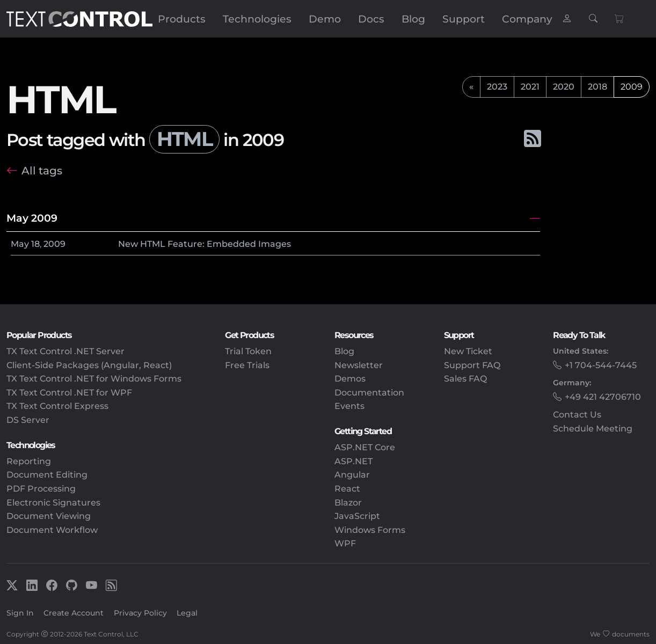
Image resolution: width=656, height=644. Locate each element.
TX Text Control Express (57, 406)
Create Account (74, 613)
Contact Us (577, 415)
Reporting (29, 461)
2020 (564, 87)
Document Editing (47, 475)
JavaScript (357, 516)
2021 (530, 87)
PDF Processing (41, 489)
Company (527, 19)
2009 (54, 244)
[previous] (471, 87)
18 (35, 244)
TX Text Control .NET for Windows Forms (94, 379)
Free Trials (247, 365)
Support (464, 19)
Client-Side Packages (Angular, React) (89, 365)
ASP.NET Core (365, 447)
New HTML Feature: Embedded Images (205, 244)
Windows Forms (370, 530)
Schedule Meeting (593, 429)
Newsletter (359, 365)
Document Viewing (49, 516)
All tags (42, 170)
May (20, 244)
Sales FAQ (465, 379)
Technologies (257, 19)
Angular (352, 475)
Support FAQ (472, 365)
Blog (413, 19)
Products (182, 19)
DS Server (28, 420)
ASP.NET (353, 461)
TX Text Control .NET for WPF (69, 393)
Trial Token (248, 351)
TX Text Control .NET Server (65, 351)
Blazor (348, 503)
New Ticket (468, 351)
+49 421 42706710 (603, 397)
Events (349, 406)
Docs (371, 19)
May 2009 (32, 218)
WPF (345, 543)
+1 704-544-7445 (601, 365)
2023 (497, 87)
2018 (597, 87)
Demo (325, 19)
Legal (187, 613)
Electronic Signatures (53, 503)
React (347, 489)
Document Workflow (52, 530)
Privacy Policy (140, 613)
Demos (350, 379)
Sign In (20, 613)
